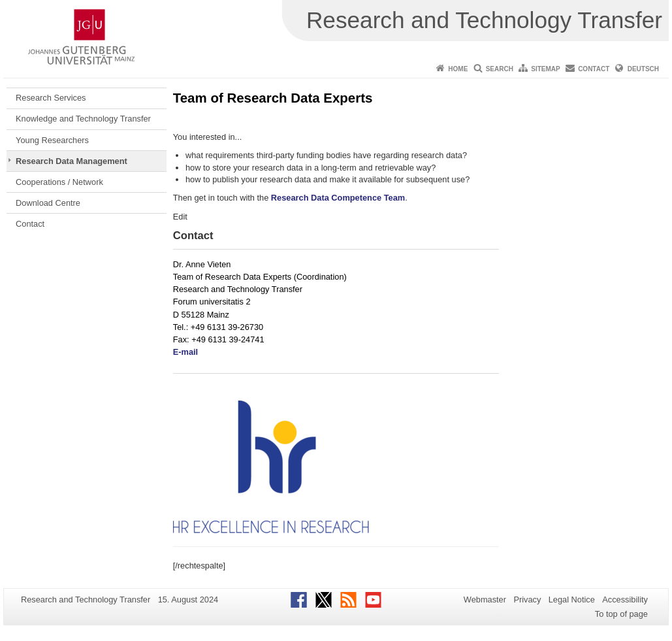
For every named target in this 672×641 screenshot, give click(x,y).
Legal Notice (572, 600)
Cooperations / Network (59, 182)
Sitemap (545, 69)
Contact (594, 69)
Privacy (527, 600)
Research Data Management (72, 161)
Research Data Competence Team (338, 198)
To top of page (621, 614)
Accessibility (625, 600)
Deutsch (643, 69)
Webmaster (485, 600)
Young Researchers (52, 140)
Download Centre (48, 203)
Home (458, 69)
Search (500, 69)
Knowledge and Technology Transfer (83, 119)
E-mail (185, 352)
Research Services (51, 98)
